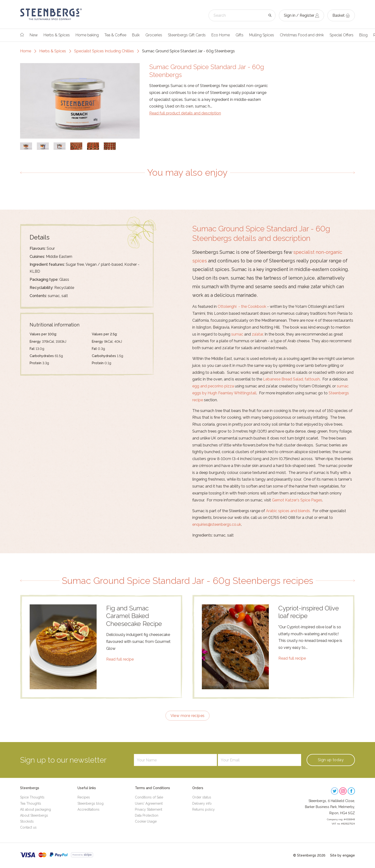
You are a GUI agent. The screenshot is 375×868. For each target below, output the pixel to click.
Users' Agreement (149, 803)
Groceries (154, 35)
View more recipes (188, 716)
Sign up (331, 760)
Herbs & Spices (57, 35)
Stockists (27, 821)
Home (26, 51)
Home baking (87, 35)
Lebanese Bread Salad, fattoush (291, 379)
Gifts (240, 35)
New (34, 35)
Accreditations (88, 809)
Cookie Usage (146, 821)
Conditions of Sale (149, 797)
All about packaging (36, 809)
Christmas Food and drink (302, 35)
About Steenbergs (34, 815)
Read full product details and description (185, 113)
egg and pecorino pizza (213, 386)
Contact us (28, 827)
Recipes (84, 797)
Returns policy (204, 809)
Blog (363, 35)
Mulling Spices (262, 35)
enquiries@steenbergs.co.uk (217, 524)
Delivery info (202, 803)
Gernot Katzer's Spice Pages (297, 500)
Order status (202, 797)
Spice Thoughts (32, 797)
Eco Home (221, 35)
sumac (237, 334)
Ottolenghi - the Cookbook (242, 307)
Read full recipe (120, 659)
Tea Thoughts (31, 803)
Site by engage (342, 855)
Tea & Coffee (115, 35)
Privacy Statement (149, 809)
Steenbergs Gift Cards (187, 35)
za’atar (257, 334)
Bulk (136, 35)
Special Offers (342, 35)
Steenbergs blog (91, 803)
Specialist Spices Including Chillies (104, 51)
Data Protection (147, 815)
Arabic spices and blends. (288, 511)
